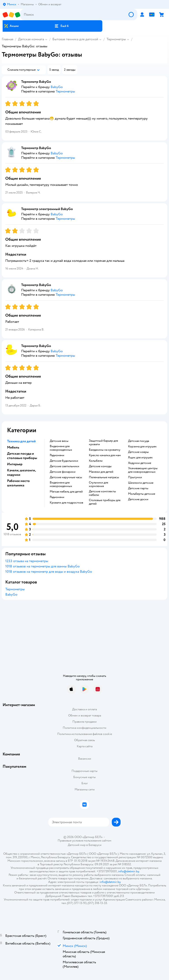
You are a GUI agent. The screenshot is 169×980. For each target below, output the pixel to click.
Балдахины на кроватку (105, 450)
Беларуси (95, 845)
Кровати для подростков (66, 503)
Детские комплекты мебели (102, 493)
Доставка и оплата (84, 709)
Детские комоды (100, 466)
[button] (61, 26)
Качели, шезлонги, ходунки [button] (21, 472)
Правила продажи (84, 722)
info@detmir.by (129, 871)
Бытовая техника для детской (75, 39)
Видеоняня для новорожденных (61, 448)
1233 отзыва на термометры (27, 561)
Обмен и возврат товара (85, 715)
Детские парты (138, 488)
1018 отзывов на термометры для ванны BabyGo (42, 566)
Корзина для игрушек (142, 447)
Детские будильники (64, 461)
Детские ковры (138, 452)
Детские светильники (64, 466)
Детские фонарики (63, 472)
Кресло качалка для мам (105, 455)
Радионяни (57, 455)
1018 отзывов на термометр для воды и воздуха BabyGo (49, 572)
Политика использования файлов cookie (85, 734)
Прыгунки (135, 477)
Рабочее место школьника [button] (18, 483)
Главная (7, 39)
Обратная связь (84, 740)
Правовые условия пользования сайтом (84, 841)
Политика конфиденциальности (84, 728)
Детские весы (59, 441)
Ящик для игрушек (140, 458)
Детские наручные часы (66, 477)
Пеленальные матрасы (104, 477)
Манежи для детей (101, 472)
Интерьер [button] (15, 464)
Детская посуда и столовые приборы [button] (22, 456)
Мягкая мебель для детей (66, 492)
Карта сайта (85, 746)
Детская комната (31, 39)
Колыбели (96, 461)
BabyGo (11, 594)
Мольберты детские (142, 494)
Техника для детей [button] (21, 441)
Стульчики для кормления (98, 484)
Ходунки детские (140, 463)
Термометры (116, 39)
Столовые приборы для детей (105, 502)
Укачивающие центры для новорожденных (143, 470)
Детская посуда (139, 441)
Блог (85, 783)
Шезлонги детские (141, 483)
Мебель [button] (13, 447)
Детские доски (138, 499)
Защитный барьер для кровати (103, 443)
